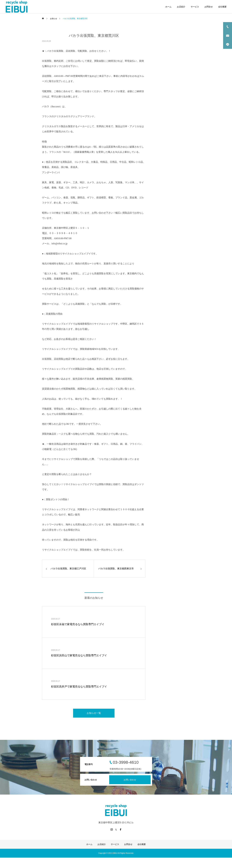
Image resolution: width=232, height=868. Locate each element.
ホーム (168, 7)
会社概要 (222, 7)
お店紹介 (181, 7)
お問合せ (209, 7)
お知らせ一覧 (94, 713)
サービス (195, 7)
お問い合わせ (130, 780)
